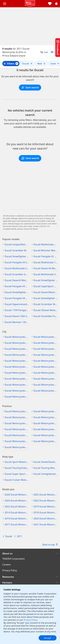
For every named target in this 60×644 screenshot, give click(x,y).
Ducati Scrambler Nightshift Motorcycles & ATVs (46, 304)
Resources (8, 577)
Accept (48, 638)
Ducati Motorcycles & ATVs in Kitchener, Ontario (17, 373)
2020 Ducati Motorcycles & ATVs (46, 518)
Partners (7, 583)
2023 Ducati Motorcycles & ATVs (46, 501)
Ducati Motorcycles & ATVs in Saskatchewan (46, 441)
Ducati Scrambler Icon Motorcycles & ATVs (17, 274)
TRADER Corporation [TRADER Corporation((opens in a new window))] (14, 559)
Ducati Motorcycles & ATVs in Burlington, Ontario (46, 361)
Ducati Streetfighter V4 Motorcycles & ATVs (17, 292)
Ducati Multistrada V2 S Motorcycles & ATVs (46, 274)
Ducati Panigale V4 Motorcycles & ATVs (17, 286)
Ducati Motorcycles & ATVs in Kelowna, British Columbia (46, 343)
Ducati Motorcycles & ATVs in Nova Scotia (46, 423)
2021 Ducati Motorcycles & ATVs (46, 524)
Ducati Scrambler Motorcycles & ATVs (17, 250)
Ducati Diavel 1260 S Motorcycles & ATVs (17, 316)
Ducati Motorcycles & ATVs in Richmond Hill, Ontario (46, 391)
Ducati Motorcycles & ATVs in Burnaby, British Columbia (17, 343)
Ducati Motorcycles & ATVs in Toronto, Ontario (17, 397)
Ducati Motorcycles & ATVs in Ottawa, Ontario (17, 391)
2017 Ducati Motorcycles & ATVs (17, 524)
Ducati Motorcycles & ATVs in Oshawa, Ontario (46, 385)
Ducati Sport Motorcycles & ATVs (17, 462)
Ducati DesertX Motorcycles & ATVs (17, 280)
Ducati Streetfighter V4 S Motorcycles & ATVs (46, 298)
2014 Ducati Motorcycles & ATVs (17, 513)
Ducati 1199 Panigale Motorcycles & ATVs (17, 310)
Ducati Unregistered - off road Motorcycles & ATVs (46, 474)
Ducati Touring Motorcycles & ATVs (46, 468)
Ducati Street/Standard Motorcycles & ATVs (46, 462)
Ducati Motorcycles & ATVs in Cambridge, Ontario (17, 367)
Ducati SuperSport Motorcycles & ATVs (46, 286)
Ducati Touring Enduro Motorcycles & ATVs (17, 468)
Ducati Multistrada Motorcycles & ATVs (46, 244)
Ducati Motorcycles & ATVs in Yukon (17, 447)
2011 (20, 536)
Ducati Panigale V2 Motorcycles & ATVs (46, 256)
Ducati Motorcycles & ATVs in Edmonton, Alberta (46, 337)
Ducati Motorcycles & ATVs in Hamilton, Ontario (46, 367)
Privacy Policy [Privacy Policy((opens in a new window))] (10, 570)
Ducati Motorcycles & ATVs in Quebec (17, 441)
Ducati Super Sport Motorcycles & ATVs (17, 474)
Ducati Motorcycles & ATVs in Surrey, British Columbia (17, 349)
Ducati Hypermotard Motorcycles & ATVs (17, 304)
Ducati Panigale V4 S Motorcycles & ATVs (17, 262)
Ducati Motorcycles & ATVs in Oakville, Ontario (17, 385)
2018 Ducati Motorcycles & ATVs (46, 513)
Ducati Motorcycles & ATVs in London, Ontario (46, 373)
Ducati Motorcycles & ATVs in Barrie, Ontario (46, 355)
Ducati (9, 536)
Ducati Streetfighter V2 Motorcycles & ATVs (46, 280)
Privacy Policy (30, 620)
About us (7, 553)
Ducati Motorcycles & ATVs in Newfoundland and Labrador (17, 423)
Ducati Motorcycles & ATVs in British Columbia (46, 411)
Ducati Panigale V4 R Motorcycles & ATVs (17, 298)
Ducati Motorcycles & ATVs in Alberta (17, 411)
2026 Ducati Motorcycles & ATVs (17, 495)
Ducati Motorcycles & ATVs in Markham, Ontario (17, 379)
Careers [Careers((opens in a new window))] (7, 565)
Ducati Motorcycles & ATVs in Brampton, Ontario (17, 361)
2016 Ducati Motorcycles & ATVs (17, 518)
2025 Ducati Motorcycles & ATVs (46, 495)
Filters (11, 64)
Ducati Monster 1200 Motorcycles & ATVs (17, 322)
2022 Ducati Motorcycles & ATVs (17, 507)
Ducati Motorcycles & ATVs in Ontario (17, 435)
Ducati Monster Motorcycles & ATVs (46, 250)
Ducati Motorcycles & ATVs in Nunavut (46, 429)
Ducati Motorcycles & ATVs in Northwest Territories (17, 429)
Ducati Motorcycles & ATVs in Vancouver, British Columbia (46, 349)
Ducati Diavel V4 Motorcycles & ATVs (46, 268)
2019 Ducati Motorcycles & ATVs (46, 507)
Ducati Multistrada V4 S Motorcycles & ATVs (17, 268)
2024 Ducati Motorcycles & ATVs (17, 501)
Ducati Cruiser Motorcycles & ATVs (17, 480)
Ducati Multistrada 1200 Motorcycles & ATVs (46, 262)
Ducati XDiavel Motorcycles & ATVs (46, 310)
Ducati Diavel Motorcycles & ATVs (46, 292)
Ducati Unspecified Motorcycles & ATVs (17, 244)
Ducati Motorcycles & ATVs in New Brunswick (46, 417)
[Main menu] (5, 4)
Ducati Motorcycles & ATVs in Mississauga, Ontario (46, 379)
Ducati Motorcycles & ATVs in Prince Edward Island (46, 435)
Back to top (50, 545)
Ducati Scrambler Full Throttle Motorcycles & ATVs (46, 316)
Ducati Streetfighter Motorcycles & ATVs (17, 256)
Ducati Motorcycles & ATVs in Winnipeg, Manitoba (17, 355)
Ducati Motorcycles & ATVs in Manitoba (17, 417)
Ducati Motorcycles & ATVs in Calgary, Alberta (17, 337)
